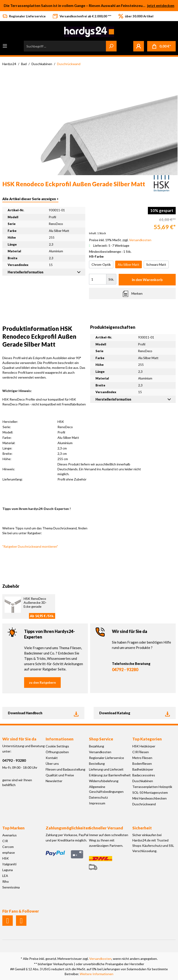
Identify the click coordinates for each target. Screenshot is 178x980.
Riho (6, 881)
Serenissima (11, 887)
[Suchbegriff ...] (65, 46)
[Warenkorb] (161, 46)
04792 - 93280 (125, 670)
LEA (5, 876)
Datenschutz (98, 797)
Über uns (52, 763)
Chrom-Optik (101, 264)
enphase (9, 852)
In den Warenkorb (147, 280)
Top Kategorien (147, 739)
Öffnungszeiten (57, 752)
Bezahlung (97, 746)
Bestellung (97, 763)
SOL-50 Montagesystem (150, 792)
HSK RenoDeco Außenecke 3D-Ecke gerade (35, 602)
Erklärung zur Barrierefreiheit (110, 775)
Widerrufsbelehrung (104, 781)
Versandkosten (100, 752)
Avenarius (10, 835)
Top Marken (13, 828)
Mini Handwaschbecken (149, 798)
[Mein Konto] (139, 46)
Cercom (8, 847)
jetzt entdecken (161, 5)
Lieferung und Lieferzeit (106, 769)
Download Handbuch (43, 713)
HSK (6, 858)
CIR (5, 841)
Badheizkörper (143, 769)
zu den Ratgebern (42, 682)
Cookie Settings (57, 746)
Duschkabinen (143, 781)
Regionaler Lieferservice (106, 758)
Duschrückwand (144, 804)
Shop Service (101, 739)
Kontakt (52, 758)
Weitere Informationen (97, 974)
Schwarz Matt (156, 264)
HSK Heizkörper (144, 746)
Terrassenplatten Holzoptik (152, 787)
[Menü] (5, 46)
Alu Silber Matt (129, 264)
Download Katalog (135, 713)
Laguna (8, 870)
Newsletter (54, 781)
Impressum (97, 803)
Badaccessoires (144, 775)
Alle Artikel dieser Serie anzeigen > (30, 199)
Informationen (60, 739)
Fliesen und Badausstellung (65, 769)
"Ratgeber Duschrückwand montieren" (30, 546)
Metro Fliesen (142, 758)
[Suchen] (111, 46)
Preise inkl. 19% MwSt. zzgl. (120, 240)
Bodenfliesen (142, 763)
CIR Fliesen (141, 752)
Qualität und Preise (60, 775)
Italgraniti (9, 864)
